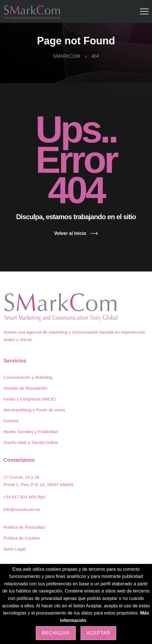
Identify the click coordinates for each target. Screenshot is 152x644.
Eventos (11, 421)
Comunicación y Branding (28, 377)
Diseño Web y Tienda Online (31, 442)
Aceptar (99, 633)
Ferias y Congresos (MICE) (30, 399)
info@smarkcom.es (22, 509)
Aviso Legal (14, 549)
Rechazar (56, 633)
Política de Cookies (22, 538)
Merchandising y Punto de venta (34, 410)
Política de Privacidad (24, 527)
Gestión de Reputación (25, 388)
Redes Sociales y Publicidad (31, 432)
